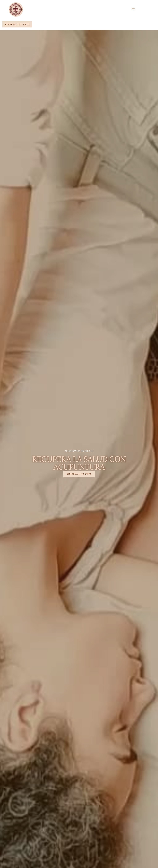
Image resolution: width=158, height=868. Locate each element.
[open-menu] (133, 9)
